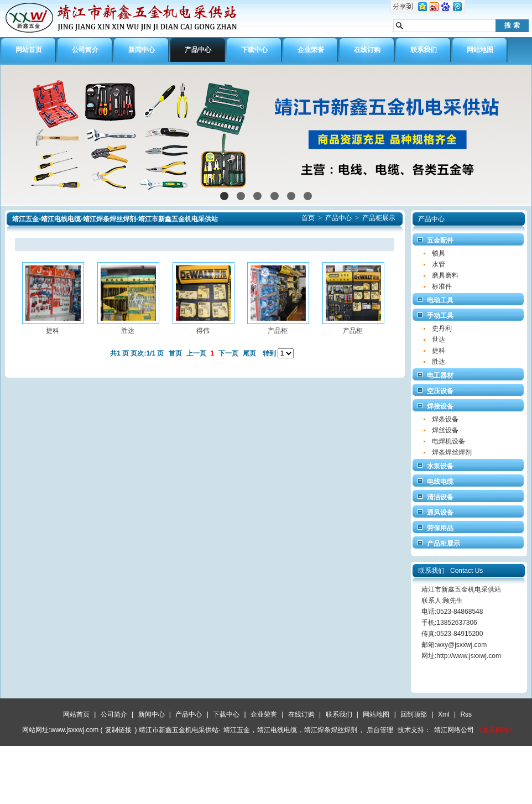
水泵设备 (440, 466)
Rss (466, 714)
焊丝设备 (445, 430)
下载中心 (226, 714)
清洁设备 (440, 497)
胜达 (439, 362)
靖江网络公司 (454, 730)
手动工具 (440, 316)
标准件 (442, 286)
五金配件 (440, 241)
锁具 (439, 253)
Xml (444, 714)
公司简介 (114, 714)
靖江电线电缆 (277, 730)
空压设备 (440, 391)
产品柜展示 (379, 218)
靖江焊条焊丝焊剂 (331, 730)
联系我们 (339, 714)
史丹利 (442, 328)
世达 (439, 340)
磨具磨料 (445, 275)
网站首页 (76, 714)
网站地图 (376, 714)
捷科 (439, 351)
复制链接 (118, 730)
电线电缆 (440, 482)
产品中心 (338, 218)
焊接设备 (440, 406)
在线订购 (301, 714)
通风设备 (440, 513)
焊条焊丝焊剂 (452, 452)
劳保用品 (440, 528)
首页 (308, 218)
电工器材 (440, 375)
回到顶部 (414, 714)
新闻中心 (152, 714)
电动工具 (440, 300)
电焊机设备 (448, 441)
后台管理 (380, 730)
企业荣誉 (264, 714)
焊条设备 (445, 419)
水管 (439, 264)
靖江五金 (237, 730)
